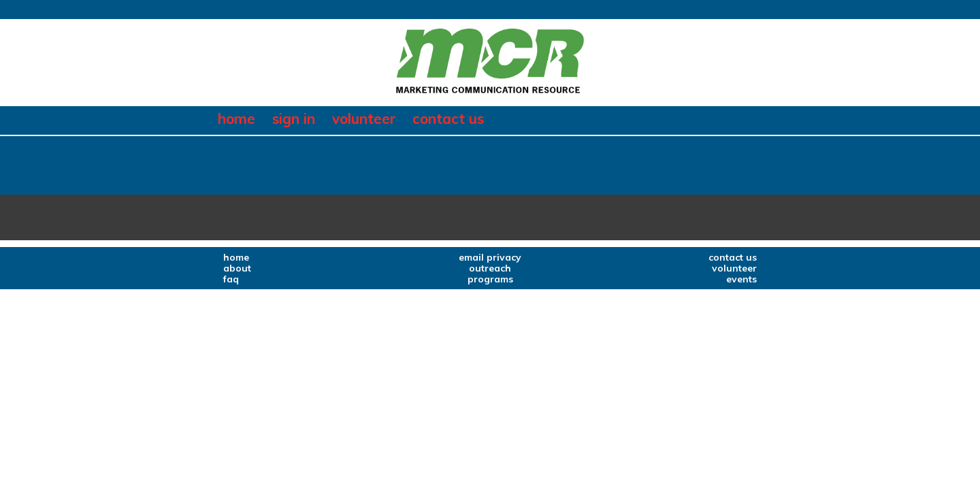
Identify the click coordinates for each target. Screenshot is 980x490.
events (741, 279)
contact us (448, 119)
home (236, 119)
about (237, 268)
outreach (490, 268)
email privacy (490, 257)
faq (231, 279)
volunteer (364, 119)
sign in (294, 119)
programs (490, 279)
